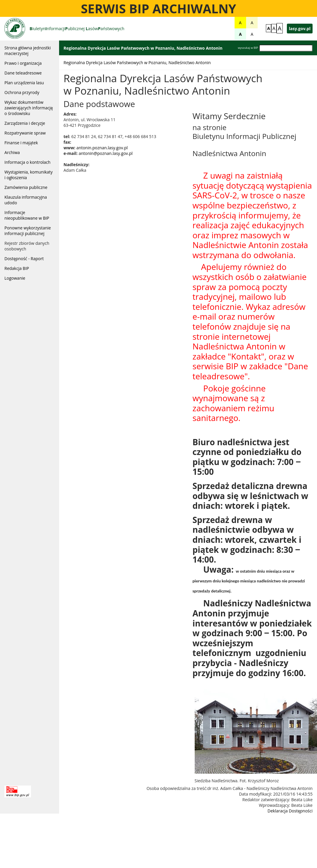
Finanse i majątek (21, 143)
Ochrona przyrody (22, 92)
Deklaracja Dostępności (290, 811)
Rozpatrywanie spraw (25, 133)
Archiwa (12, 152)
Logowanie (15, 278)
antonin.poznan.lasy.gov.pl (102, 148)
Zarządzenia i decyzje (25, 123)
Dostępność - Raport (24, 259)
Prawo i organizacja (23, 63)
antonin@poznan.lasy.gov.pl (106, 153)
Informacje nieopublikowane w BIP (27, 215)
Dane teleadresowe (23, 73)
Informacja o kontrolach (27, 162)
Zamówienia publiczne (26, 187)
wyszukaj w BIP (248, 48)
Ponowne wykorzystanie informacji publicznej (28, 231)
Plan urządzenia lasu (24, 83)
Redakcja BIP (17, 268)
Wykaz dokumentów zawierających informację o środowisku (29, 108)
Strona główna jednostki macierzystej (28, 51)
